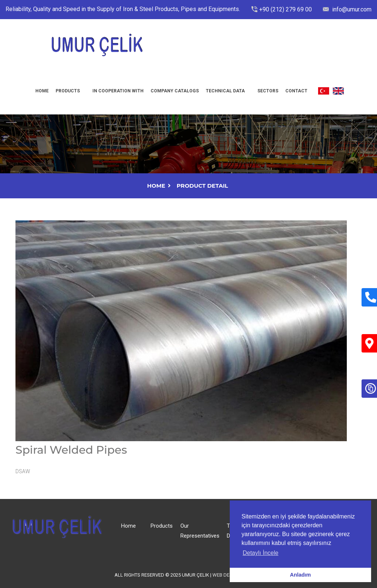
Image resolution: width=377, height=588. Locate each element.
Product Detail (202, 186)
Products (68, 91)
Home (42, 91)
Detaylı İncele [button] (260, 553)
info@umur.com (351, 9)
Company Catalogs (175, 91)
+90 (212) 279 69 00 (286, 9)
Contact (296, 91)
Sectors (268, 91)
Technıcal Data (225, 91)
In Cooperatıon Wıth (118, 91)
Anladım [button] (301, 575)
